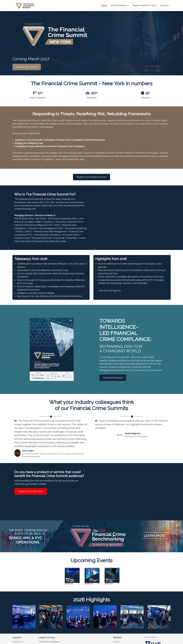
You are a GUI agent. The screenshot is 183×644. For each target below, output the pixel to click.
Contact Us (18, 642)
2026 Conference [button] (120, 5)
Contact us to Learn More (31, 491)
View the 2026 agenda (110, 291)
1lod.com (164, 5)
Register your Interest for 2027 (91, 177)
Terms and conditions (49, 642)
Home (104, 5)
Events (116, 642)
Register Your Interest (27, 67)
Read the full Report (113, 378)
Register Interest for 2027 (144, 5)
